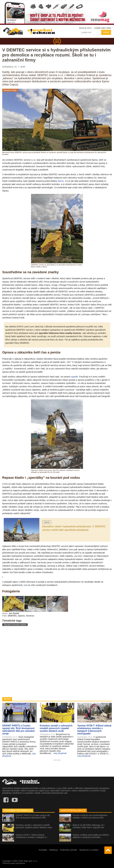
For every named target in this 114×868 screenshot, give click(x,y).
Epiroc (61, 181)
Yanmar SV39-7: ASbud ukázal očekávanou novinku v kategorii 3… (32, 836)
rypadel (74, 377)
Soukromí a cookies (89, 850)
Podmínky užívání (69, 850)
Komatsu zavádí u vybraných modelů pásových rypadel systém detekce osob (34, 826)
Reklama (54, 850)
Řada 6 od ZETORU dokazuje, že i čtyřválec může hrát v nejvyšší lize (89, 826)
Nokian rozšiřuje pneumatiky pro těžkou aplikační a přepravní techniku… (91, 836)
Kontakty (43, 850)
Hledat (106, 32)
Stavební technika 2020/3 (15, 625)
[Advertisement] (57, 661)
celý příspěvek (60, 753)
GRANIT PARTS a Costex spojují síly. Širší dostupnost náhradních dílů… (33, 816)
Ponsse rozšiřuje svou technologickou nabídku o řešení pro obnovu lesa (90, 816)
